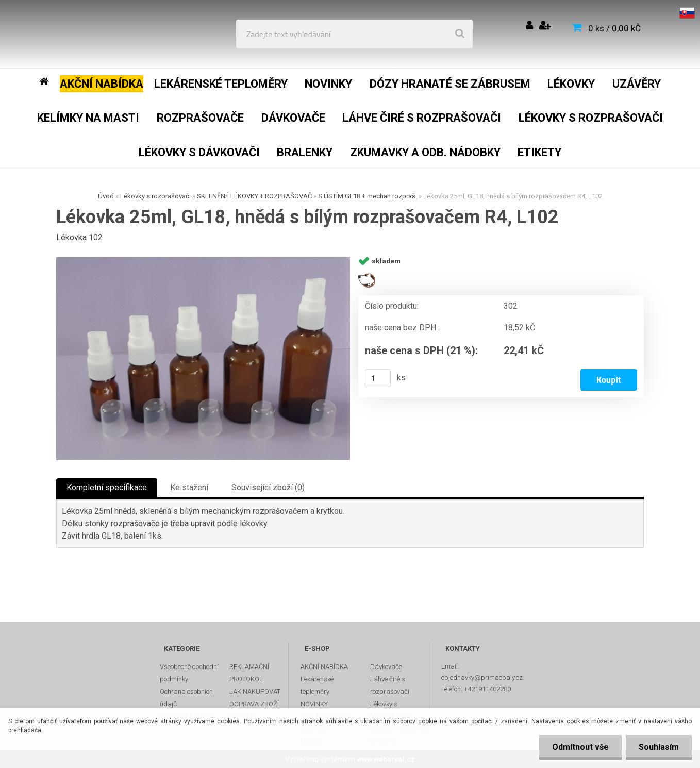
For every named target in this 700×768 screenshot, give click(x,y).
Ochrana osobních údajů (186, 698)
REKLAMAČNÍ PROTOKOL (249, 673)
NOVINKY (314, 704)
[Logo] (83, 34)
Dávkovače (386, 667)
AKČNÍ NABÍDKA (324, 667)
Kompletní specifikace (107, 487)
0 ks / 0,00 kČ (614, 28)
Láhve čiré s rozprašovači (390, 685)
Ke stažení (189, 487)
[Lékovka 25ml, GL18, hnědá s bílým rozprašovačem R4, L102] (203, 359)
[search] (460, 34)
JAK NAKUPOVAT (255, 691)
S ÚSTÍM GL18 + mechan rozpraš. (368, 196)
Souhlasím (659, 747)
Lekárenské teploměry (317, 685)
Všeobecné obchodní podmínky (189, 673)
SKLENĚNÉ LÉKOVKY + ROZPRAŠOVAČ (254, 196)
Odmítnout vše (580, 747)
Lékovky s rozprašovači (155, 196)
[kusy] (378, 378)
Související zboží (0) (268, 487)
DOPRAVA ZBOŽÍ (254, 704)
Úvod (106, 196)
